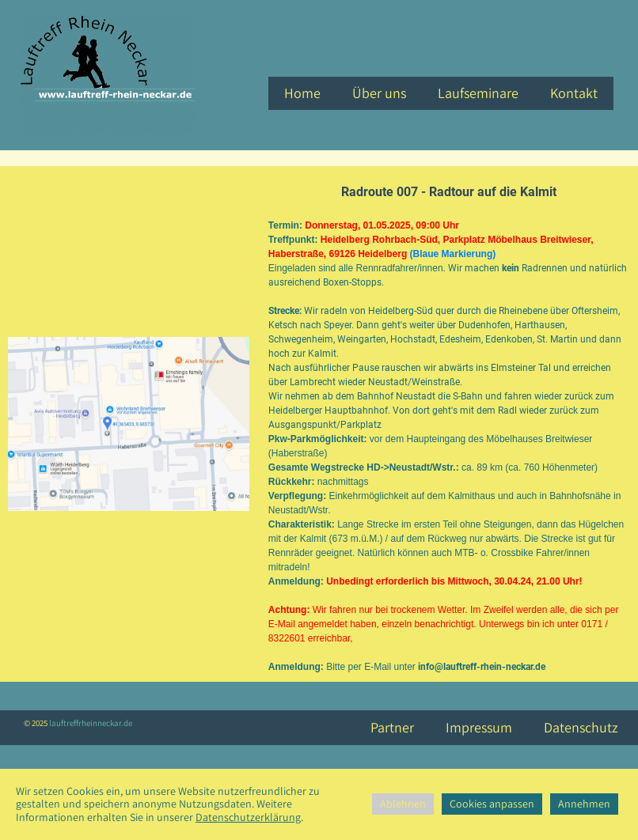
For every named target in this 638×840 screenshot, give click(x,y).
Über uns (379, 93)
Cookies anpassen (492, 804)
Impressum (479, 727)
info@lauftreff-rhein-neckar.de (482, 667)
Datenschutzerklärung (248, 817)
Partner (392, 727)
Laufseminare (478, 93)
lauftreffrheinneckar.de (90, 723)
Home (302, 93)
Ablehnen (403, 804)
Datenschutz (581, 727)
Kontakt (574, 93)
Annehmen (584, 804)
